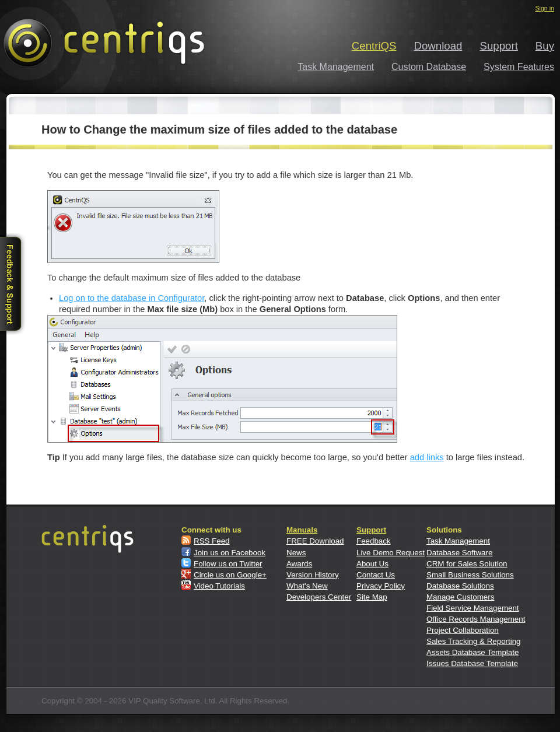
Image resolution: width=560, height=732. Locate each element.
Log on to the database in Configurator (132, 298)
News (296, 553)
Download (438, 46)
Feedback (374, 541)
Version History (313, 575)
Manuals (302, 530)
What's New (307, 586)
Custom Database (429, 67)
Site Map (372, 597)
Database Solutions (460, 586)
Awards (299, 564)
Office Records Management (476, 619)
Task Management (336, 67)
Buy (545, 46)
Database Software (459, 553)
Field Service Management (473, 608)
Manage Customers (460, 597)
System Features (519, 67)
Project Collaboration (463, 630)
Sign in (545, 8)
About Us (372, 564)
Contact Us (376, 575)
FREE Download (315, 541)
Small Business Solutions (470, 575)
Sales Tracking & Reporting (474, 641)
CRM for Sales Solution (467, 564)
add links (427, 457)
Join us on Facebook (230, 553)
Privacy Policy (381, 586)
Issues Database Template (472, 663)
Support (499, 46)
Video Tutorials (219, 586)
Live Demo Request (391, 553)
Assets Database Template (473, 652)
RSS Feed (212, 541)
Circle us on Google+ (230, 575)
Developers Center (319, 597)
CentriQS (374, 46)
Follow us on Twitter (228, 564)
